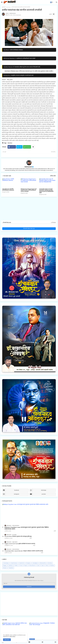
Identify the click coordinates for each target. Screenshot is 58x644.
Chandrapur (6, 563)
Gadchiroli (22, 563)
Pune (21, 565)
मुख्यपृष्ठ (4, 7)
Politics (16, 565)
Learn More (12, 636)
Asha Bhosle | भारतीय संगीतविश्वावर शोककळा (13, 50)
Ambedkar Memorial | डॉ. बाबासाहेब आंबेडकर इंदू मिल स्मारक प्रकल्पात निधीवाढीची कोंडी (22, 67)
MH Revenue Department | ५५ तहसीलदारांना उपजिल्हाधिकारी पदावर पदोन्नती (19, 58)
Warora (5, 568)
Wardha (52, 565)
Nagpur (5, 565)
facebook (17, 490)
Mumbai (8, 7)
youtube (44, 494)
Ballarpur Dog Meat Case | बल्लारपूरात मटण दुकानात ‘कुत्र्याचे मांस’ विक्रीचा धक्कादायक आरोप (27, 528)
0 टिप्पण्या (53, 223)
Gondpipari (35, 563)
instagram (17, 494)
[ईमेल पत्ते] (29, 584)
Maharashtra (43, 563)
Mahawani (28, 167)
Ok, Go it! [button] (7, 640)
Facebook (13, 147)
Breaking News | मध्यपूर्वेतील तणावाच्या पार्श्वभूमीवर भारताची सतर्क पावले (18, 75)
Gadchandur (14, 563)
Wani (47, 565)
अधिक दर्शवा (53, 176)
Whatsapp (28, 147)
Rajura (26, 565)
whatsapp (44, 490)
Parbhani (11, 565)
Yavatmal (11, 568)
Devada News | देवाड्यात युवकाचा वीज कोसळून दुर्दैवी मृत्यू (18, 536)
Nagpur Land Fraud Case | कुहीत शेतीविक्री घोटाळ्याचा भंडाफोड (20, 544)
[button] (56, 2)
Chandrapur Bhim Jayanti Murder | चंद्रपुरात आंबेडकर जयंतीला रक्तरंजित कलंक (24, 551)
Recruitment (32, 565)
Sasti (43, 565)
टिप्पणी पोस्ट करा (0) (29, 229)
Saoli (38, 565)
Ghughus (28, 563)
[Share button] (33, 147)
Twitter (20, 147)
